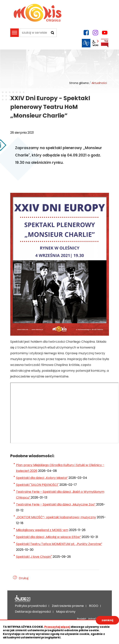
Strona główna (79, 83)
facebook (86, 33)
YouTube (105, 33)
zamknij (107, 620)
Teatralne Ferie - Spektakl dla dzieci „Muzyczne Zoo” (56, 504)
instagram (95, 33)
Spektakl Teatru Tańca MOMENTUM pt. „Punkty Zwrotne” (59, 544)
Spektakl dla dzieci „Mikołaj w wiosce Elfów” (48, 537)
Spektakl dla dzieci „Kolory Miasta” (42, 478)
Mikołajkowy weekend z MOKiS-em (42, 530)
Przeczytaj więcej (57, 627)
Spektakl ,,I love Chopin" (34, 557)
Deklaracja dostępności (23, 599)
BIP (105, 43)
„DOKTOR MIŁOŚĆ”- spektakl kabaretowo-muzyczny (56, 517)
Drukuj (24, 578)
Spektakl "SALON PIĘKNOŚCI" (37, 485)
